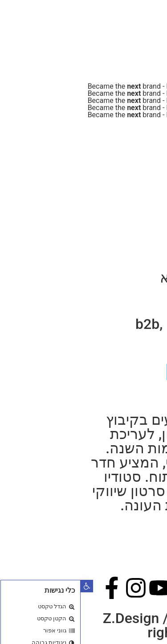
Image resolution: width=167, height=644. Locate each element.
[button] (6, 586)
